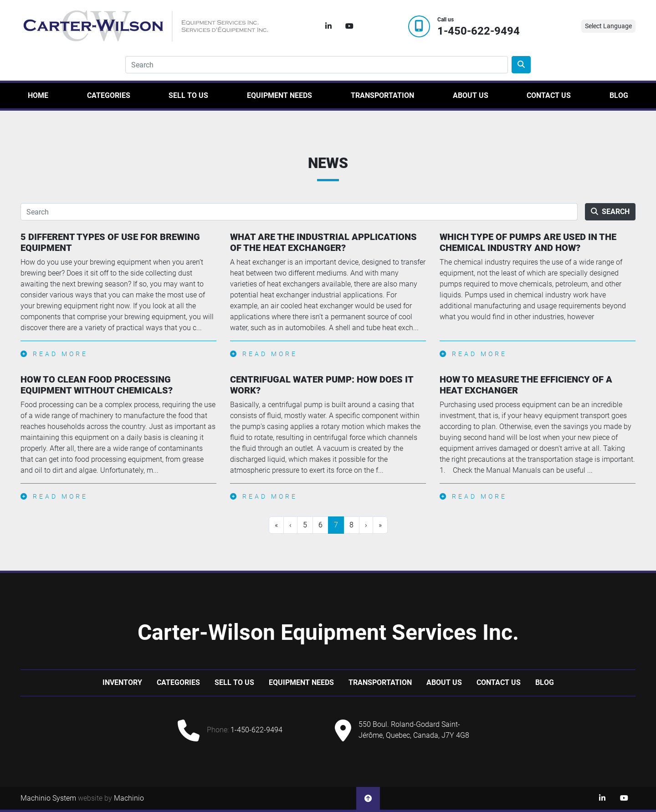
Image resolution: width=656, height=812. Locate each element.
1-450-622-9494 (479, 31)
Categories (109, 95)
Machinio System (48, 798)
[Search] (317, 65)
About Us (471, 95)
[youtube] (349, 26)
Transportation (382, 95)
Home (38, 95)
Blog (619, 95)
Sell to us (188, 95)
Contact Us (549, 95)
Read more (54, 354)
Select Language (608, 26)
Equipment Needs (279, 95)
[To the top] (368, 798)
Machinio (129, 798)
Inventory (122, 682)
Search (610, 212)
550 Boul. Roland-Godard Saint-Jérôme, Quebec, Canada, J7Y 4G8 (414, 730)
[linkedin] (328, 26)
